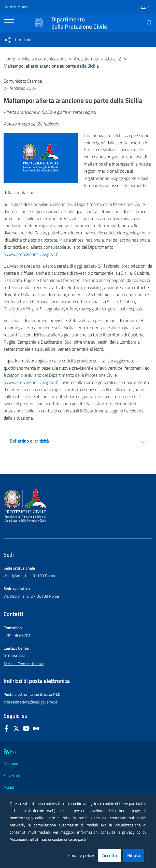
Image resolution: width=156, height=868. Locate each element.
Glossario (11, 764)
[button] (149, 23)
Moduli (9, 787)
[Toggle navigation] (9, 23)
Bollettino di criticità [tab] (29, 441)
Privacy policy (81, 855)
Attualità (113, 59)
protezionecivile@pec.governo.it (30, 702)
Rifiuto (134, 855)
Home (9, 59)
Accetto (110, 855)
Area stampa (86, 59)
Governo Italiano (16, 7)
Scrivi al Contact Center (24, 664)
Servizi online (14, 776)
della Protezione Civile (79, 23)
